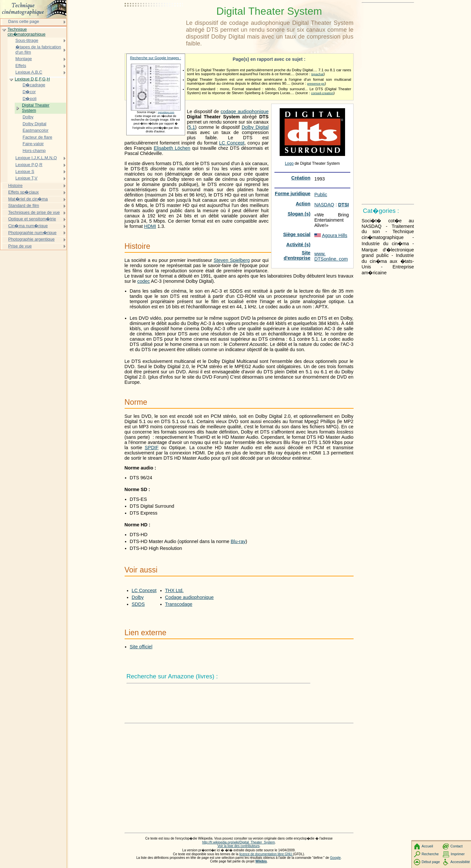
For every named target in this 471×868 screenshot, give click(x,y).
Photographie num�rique (32, 233)
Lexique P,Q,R (29, 165)
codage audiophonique (245, 111)
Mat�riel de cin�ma (28, 199)
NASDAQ (324, 205)
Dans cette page (24, 21)
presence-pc (316, 84)
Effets (21, 66)
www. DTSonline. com (331, 256)
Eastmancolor (35, 130)
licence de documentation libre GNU (266, 854)
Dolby (138, 597)
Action (303, 204)
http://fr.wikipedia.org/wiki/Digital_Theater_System (238, 842)
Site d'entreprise (297, 255)
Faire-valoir (33, 144)
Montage (24, 59)
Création (301, 178)
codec (144, 281)
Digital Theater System (36, 108)
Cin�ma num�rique (28, 226)
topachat (318, 74)
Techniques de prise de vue (34, 212)
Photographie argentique (31, 239)
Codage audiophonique (190, 597)
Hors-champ (34, 151)
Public (321, 195)
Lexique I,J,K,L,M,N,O (36, 158)
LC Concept (232, 143)
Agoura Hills (335, 235)
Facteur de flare (37, 137)
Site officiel (141, 647)
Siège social (297, 234)
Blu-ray (238, 541)
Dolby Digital (255, 127)
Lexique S (25, 171)
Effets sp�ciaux (23, 192)
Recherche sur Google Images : (156, 58)
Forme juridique (293, 194)
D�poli (30, 99)
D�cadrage (34, 85)
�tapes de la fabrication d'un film (38, 50)
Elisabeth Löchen (172, 148)
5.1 (192, 127)
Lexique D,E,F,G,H (32, 79)
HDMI (150, 226)
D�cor (29, 92)
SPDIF (152, 448)
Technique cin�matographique (26, 32)
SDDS (138, 604)
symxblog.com (166, 112)
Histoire (15, 186)
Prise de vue (20, 246)
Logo (289, 163)
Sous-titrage (27, 40)
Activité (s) (298, 245)
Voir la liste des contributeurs (239, 846)
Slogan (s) (299, 214)
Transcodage (179, 604)
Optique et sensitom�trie (32, 219)
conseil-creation (322, 93)
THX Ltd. (174, 590)
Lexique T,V (26, 178)
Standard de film (24, 205)
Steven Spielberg (232, 260)
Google (335, 858)
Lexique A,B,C (29, 72)
